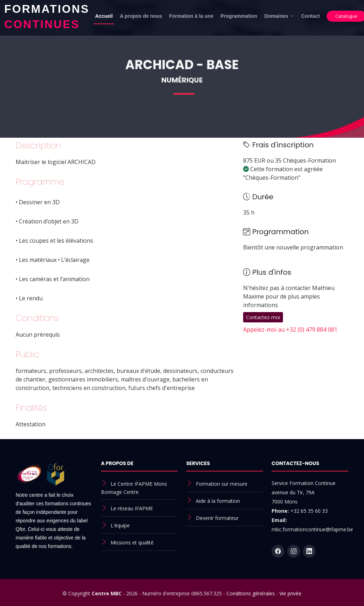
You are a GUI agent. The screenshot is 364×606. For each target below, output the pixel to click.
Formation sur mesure (222, 484)
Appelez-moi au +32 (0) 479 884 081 (290, 330)
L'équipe (120, 525)
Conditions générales (251, 593)
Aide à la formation (218, 501)
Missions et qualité (132, 542)
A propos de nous (141, 16)
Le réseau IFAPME (132, 508)
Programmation (239, 16)
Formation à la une (191, 16)
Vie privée (290, 593)
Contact (311, 16)
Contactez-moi (263, 317)
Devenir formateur (217, 518)
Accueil (104, 16)
